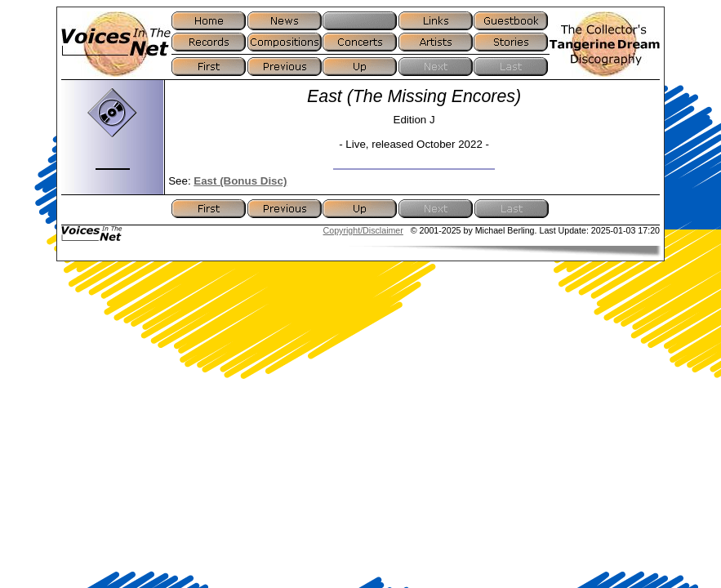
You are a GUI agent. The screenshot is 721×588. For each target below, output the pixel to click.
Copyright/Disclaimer (363, 230)
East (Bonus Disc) (240, 181)
